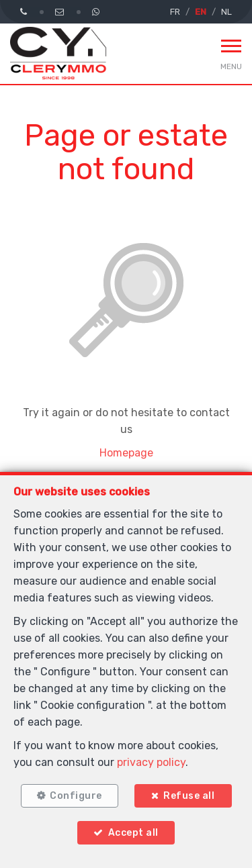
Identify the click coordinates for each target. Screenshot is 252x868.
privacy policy (151, 762)
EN (201, 12)
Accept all (133, 833)
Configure (76, 796)
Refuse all (189, 796)
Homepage (126, 453)
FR (175, 12)
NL (226, 12)
